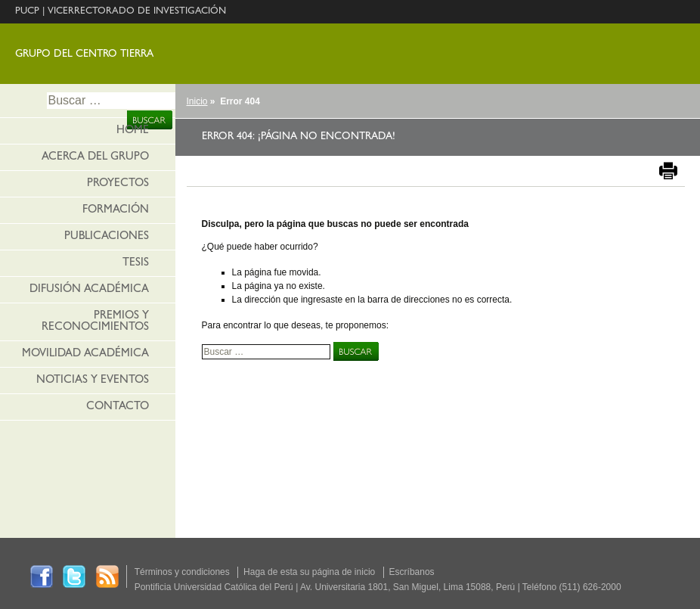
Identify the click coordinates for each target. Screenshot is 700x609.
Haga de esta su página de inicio (309, 572)
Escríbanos (412, 572)
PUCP (27, 12)
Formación (116, 211)
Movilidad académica (85, 354)
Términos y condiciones (182, 572)
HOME (133, 131)
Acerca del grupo (95, 158)
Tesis (136, 264)
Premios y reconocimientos (95, 322)
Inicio (197, 101)
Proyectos (118, 184)
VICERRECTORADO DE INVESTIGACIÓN (137, 12)
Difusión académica (89, 290)
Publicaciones (107, 237)
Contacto (118, 407)
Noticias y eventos (93, 381)
